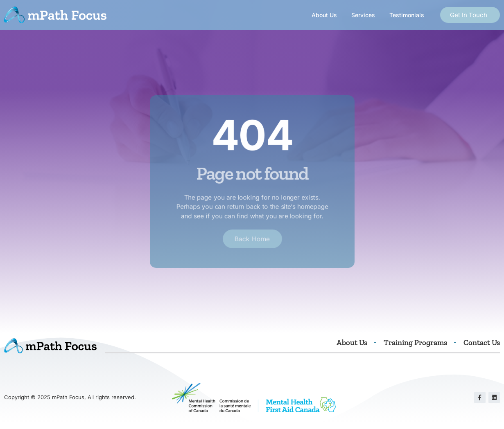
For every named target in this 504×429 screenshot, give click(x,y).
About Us (324, 15)
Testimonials (407, 15)
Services (363, 15)
